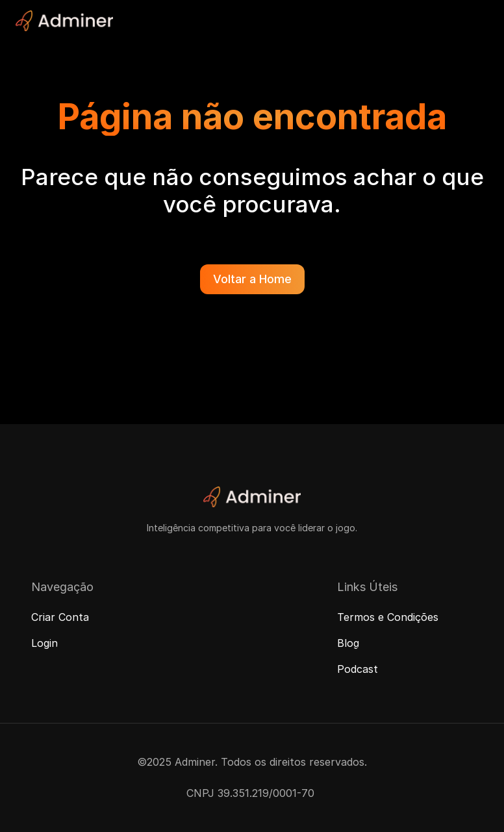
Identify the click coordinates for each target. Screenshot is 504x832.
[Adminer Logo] (64, 21)
